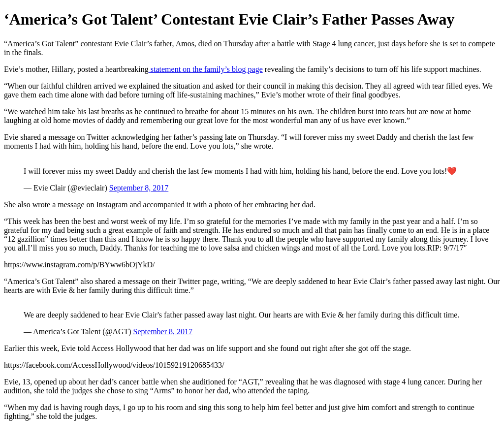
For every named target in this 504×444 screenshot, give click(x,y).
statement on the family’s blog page (206, 69)
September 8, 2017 (139, 188)
